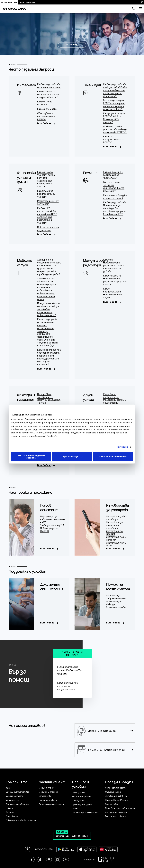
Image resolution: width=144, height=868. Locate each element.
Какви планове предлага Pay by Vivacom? (46, 194)
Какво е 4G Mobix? (47, 109)
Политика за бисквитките (85, 813)
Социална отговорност (18, 804)
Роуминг (76, 809)
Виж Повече (46, 123)
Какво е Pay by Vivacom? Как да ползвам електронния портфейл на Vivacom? (46, 179)
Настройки (122, 447)
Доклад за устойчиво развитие (21, 820)
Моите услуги (114, 602)
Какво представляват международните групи (113, 293)
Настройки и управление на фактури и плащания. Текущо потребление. (49, 400)
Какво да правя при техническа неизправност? (72, 686)
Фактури (111, 604)
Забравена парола (116, 599)
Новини (9, 808)
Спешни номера (113, 792)
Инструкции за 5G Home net (116, 538)
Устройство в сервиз (116, 788)
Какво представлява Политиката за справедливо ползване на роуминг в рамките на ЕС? (115, 208)
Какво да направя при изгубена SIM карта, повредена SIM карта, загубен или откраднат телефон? (49, 357)
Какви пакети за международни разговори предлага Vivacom (115, 280)
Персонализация (72, 456)
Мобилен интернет (49, 792)
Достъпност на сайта (116, 812)
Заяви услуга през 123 (52, 525)
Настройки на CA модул (117, 800)
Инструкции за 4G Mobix (116, 544)
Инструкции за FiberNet (114, 533)
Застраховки (112, 804)
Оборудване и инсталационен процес (46, 116)
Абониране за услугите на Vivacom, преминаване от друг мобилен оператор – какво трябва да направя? (49, 267)
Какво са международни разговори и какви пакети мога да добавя (114, 266)
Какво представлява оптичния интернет (49, 86)
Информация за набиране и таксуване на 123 (52, 519)
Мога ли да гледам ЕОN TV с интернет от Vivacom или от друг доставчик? (114, 105)
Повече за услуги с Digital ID (51, 530)
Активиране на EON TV (116, 796)
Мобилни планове (47, 788)
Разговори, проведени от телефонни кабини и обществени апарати (115, 400)
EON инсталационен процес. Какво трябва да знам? (72, 670)
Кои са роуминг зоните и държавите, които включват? (114, 187)
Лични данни (78, 800)
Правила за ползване (82, 805)
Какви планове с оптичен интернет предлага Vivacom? (48, 94)
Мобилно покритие (81, 797)
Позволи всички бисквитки (113, 456)
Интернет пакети (48, 800)
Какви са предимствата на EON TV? (113, 139)
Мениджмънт (12, 800)
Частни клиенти (9, 2)
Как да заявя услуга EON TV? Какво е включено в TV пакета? (114, 118)
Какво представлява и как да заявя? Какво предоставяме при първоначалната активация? (115, 90)
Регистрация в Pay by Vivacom (48, 202)
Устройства (45, 796)
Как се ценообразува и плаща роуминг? (115, 197)
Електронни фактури (116, 816)
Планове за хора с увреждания (120, 808)
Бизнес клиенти (27, 2)
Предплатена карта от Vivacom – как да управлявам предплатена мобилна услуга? (49, 309)
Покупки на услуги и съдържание (48, 229)
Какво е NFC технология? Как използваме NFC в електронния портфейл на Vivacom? (47, 216)
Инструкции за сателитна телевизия (114, 525)
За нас (9, 788)
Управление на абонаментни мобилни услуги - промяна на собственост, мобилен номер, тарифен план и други (47, 289)
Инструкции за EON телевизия (117, 518)
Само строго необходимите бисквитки (31, 456)
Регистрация (114, 596)
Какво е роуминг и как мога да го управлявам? (113, 175)
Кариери (10, 812)
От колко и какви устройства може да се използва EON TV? (115, 129)
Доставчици (12, 816)
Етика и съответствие (17, 792)
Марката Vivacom (14, 796)
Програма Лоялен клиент (51, 804)
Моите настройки (116, 607)
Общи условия (79, 792)
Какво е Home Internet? (45, 103)
